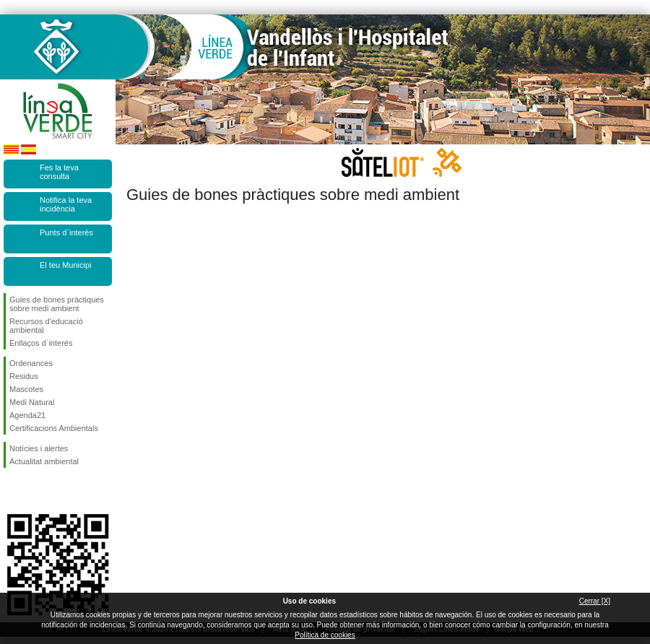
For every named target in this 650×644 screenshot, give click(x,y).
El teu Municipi (66, 265)
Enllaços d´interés (41, 343)
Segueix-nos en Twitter (36, 491)
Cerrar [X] (595, 601)
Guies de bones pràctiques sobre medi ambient (57, 304)
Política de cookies (325, 635)
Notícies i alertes (39, 448)
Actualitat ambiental (44, 461)
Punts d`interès (66, 232)
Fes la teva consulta (59, 172)
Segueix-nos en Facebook (12, 491)
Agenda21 (27, 415)
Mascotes (26, 389)
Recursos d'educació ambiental (46, 326)
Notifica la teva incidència (66, 204)
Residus (24, 376)
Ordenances (31, 363)
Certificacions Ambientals (54, 428)
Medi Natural (32, 402)
